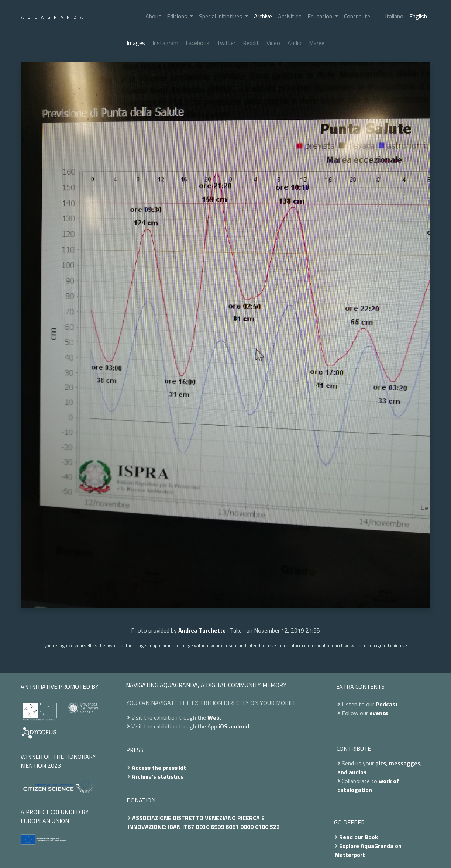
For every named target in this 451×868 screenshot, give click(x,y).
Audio (295, 43)
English (418, 16)
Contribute (357, 16)
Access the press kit (159, 768)
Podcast (387, 704)
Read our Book (359, 837)
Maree (317, 43)
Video (273, 43)
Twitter (226, 43)
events (379, 713)
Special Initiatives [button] (221, 16)
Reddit (251, 43)
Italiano (394, 16)
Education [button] (321, 16)
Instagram (165, 43)
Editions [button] (178, 16)
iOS (223, 726)
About (153, 16)
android (239, 726)
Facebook (197, 43)
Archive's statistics (158, 776)
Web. (214, 717)
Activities (290, 16)
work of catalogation (368, 785)
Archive (263, 16)
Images (136, 43)
